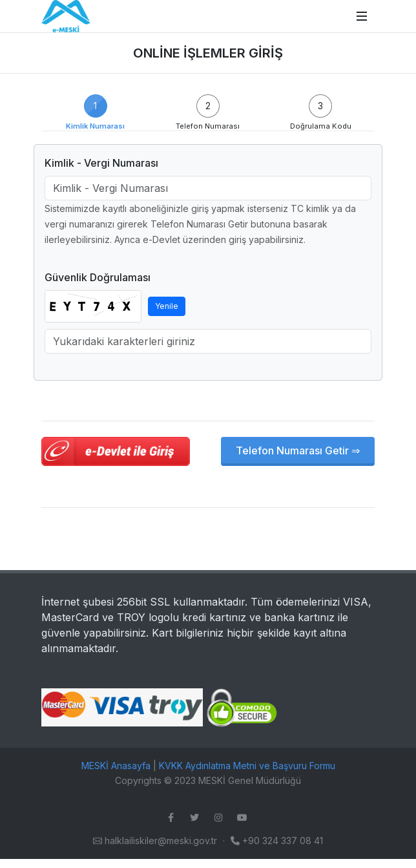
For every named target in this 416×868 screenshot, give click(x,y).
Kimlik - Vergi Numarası (101, 163)
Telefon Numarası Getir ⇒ (298, 450)
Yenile (167, 306)
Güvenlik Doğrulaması (98, 277)
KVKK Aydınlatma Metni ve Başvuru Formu (247, 766)
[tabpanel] (208, 305)
